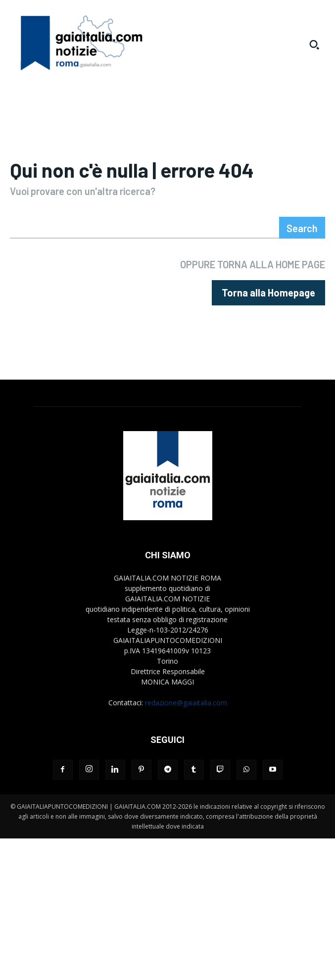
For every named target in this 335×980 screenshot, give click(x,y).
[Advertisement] (167, 908)
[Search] (302, 228)
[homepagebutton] (268, 293)
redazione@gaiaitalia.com (186, 703)
